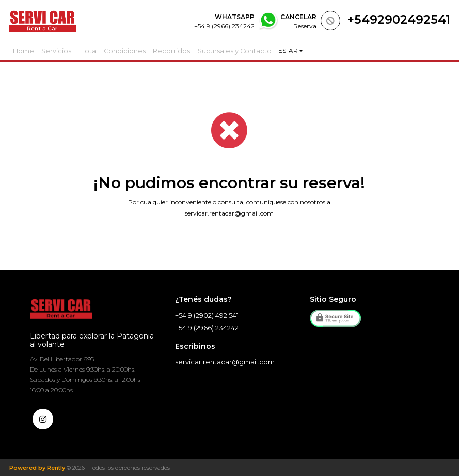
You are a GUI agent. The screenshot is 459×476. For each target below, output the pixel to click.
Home (25, 50)
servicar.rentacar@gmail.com (229, 213)
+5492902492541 (399, 20)
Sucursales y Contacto (240, 50)
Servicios (60, 50)
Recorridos (179, 50)
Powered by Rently (37, 468)
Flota (93, 50)
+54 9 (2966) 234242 (207, 328)
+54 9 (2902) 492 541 (207, 315)
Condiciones (132, 50)
